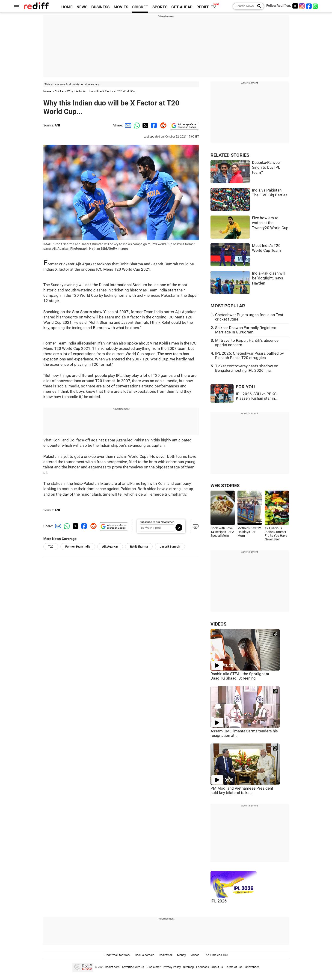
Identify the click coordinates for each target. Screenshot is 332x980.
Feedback (203, 967)
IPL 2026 (219, 901)
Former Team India (78, 547)
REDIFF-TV (206, 7)
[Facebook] (309, 6)
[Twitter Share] (145, 125)
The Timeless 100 (216, 955)
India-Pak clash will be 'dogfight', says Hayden (269, 278)
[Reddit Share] (162, 125)
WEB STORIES (225, 486)
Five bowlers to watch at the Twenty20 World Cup (270, 223)
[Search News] (258, 6)
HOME (67, 7)
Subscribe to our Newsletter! (157, 522)
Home (47, 91)
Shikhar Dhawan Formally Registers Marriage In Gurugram (246, 330)
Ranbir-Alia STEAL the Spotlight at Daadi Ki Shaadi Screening (240, 676)
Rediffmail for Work (117, 955)
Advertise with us (133, 967)
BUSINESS (100, 7)
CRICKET (140, 7)
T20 (51, 547)
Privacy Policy (172, 967)
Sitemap (188, 967)
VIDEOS (218, 624)
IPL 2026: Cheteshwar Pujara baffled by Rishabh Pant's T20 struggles (249, 356)
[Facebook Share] (154, 125)
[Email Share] (127, 125)
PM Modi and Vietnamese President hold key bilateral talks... (242, 791)
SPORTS (160, 7)
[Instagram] (302, 6)
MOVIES (121, 7)
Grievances (252, 967)
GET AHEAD (182, 7)
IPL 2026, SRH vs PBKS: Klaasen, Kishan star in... (257, 396)
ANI (57, 125)
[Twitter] (295, 6)
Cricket (59, 91)
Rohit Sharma (139, 547)
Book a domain (145, 955)
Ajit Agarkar (110, 547)
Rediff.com (112, 967)
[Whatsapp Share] (136, 125)
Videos (195, 955)
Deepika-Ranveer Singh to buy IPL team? (267, 168)
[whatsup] (316, 6)
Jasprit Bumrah (170, 547)
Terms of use (234, 967)
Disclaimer (153, 967)
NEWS (82, 7)
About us (217, 967)
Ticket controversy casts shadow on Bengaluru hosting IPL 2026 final (247, 368)
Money (181, 955)
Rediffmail (166, 955)
